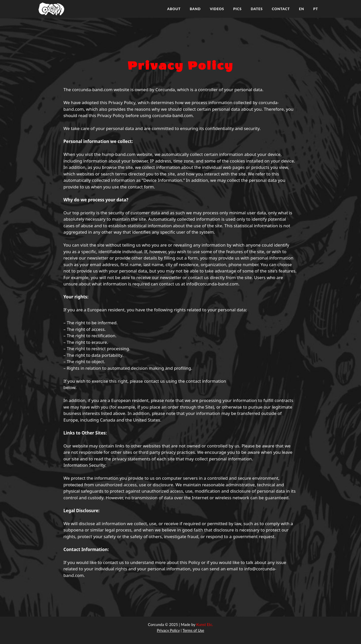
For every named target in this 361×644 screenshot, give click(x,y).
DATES (257, 9)
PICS (237, 9)
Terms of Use (193, 630)
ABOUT (174, 9)
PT (316, 9)
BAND (195, 9)
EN (301, 9)
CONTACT (281, 9)
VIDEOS (217, 9)
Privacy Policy (168, 630)
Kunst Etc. (205, 624)
